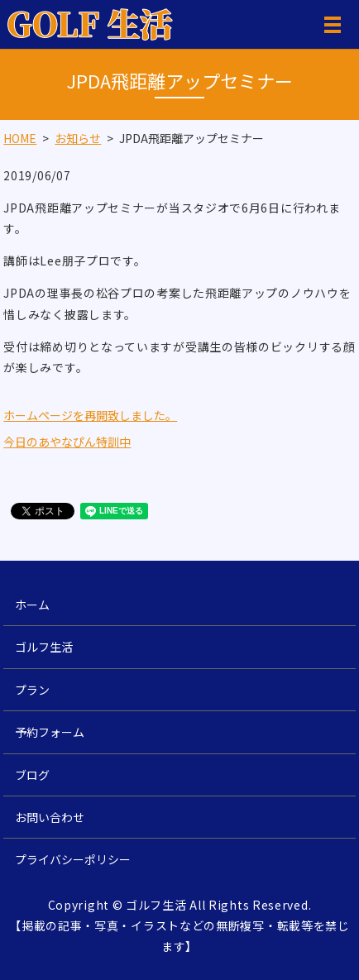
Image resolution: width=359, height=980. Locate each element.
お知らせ (78, 138)
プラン (32, 690)
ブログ (32, 775)
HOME (20, 138)
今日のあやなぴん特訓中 (67, 442)
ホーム (32, 605)
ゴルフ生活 (44, 647)
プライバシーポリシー (73, 859)
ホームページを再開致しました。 (90, 415)
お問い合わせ (50, 817)
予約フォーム (50, 732)
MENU (333, 28)
